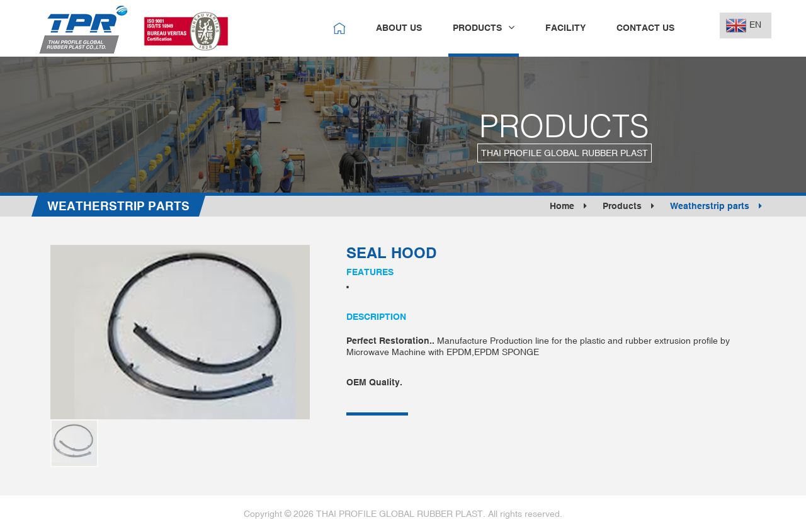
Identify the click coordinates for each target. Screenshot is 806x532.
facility (565, 28)
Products (628, 206)
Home (568, 206)
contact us (645, 28)
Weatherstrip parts (716, 206)
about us (399, 28)
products (484, 28)
